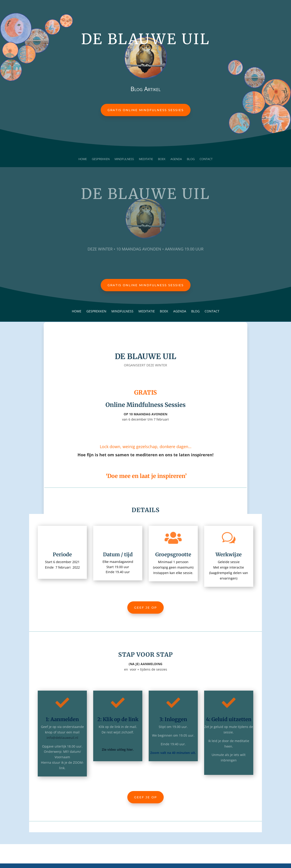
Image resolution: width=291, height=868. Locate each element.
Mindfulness (124, 159)
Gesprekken (101, 159)
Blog (191, 159)
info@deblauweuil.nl (62, 738)
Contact (206, 159)
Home (83, 159)
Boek (162, 159)
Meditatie (146, 159)
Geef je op (145, 608)
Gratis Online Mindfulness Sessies (146, 110)
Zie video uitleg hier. (118, 749)
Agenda (176, 159)
